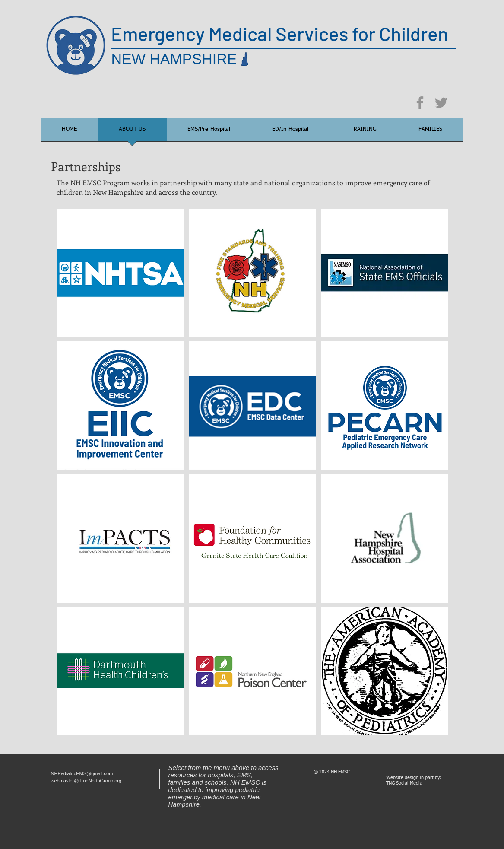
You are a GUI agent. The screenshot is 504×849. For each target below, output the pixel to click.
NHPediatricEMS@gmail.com (82, 773)
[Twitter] (441, 103)
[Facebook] (420, 103)
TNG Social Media (404, 783)
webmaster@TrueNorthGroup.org (86, 781)
